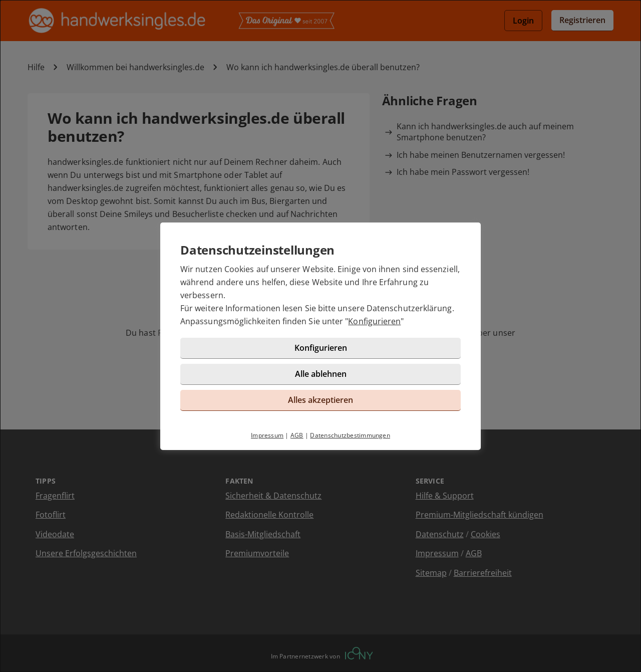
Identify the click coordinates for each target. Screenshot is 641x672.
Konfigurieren (374, 321)
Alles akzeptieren (320, 400)
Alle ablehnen (321, 374)
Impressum (267, 435)
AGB (297, 435)
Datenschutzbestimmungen (350, 435)
